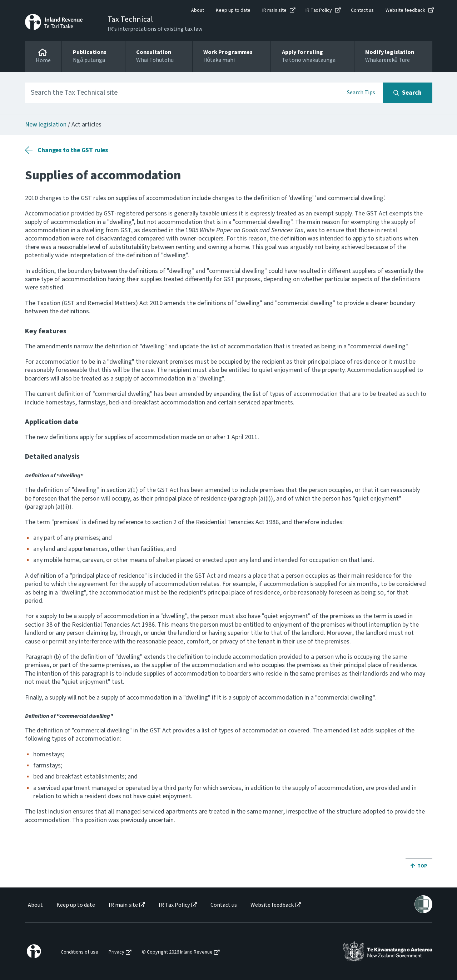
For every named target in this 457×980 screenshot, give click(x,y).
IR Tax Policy (319, 10)
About (198, 10)
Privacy (116, 952)
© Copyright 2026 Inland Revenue (177, 952)
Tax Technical (130, 19)
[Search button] (408, 93)
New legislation (46, 125)
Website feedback (405, 10)
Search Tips (361, 93)
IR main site (274, 10)
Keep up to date (233, 10)
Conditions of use (80, 952)
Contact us (362, 10)
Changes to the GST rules (73, 150)
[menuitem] (35, 905)
